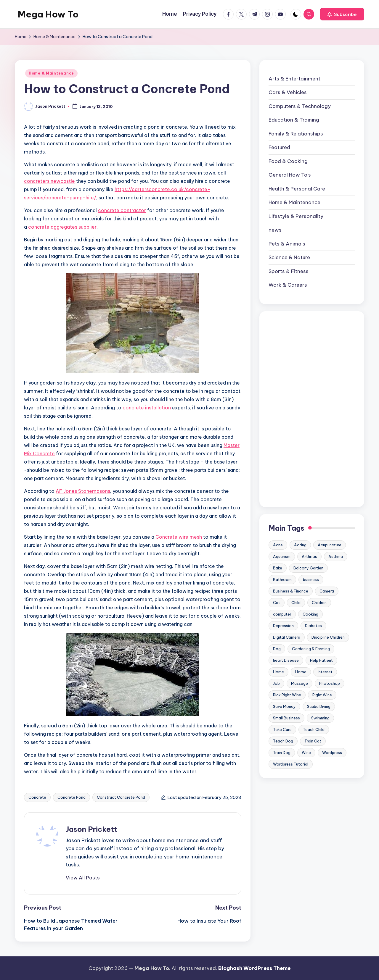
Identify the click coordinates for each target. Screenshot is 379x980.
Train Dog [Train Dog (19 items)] (282, 753)
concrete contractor (122, 210)
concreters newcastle (49, 181)
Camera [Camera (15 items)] (327, 591)
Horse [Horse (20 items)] (301, 672)
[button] (342, 14)
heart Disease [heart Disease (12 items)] (286, 660)
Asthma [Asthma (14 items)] (336, 556)
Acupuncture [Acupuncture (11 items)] (330, 545)
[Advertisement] (312, 409)
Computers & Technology (300, 106)
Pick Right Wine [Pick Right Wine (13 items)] (287, 695)
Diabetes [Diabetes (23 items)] (313, 626)
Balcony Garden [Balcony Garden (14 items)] (308, 568)
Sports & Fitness (289, 271)
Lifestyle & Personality (296, 216)
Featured (279, 147)
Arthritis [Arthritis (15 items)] (309, 556)
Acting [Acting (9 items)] (300, 545)
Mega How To (48, 14)
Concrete (37, 797)
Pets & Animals (287, 244)
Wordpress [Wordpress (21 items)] (332, 753)
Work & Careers (288, 285)
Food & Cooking (288, 161)
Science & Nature (289, 257)
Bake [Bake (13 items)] (278, 568)
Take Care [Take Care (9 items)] (282, 729)
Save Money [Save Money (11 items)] (284, 706)
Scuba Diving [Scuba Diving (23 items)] (319, 706)
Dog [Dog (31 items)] (277, 649)
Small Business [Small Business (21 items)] (286, 718)
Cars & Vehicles (288, 92)
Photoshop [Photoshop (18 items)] (330, 683)
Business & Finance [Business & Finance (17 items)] (291, 591)
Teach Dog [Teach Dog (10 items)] (283, 741)
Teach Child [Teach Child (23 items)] (314, 729)
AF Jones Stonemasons (83, 491)
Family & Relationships (296, 134)
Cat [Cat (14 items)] (277, 603)
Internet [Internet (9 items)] (325, 672)
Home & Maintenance (51, 73)
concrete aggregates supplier (62, 227)
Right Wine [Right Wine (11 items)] (322, 695)
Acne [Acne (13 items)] (278, 545)
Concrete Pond (72, 797)
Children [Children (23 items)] (319, 603)
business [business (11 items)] (311, 579)
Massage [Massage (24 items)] (299, 683)
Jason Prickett (91, 829)
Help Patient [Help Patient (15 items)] (321, 660)
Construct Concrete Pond (121, 797)
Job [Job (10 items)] (276, 683)
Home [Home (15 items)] (278, 672)
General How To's (290, 175)
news (275, 230)
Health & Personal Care (297, 189)
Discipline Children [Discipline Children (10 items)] (328, 637)
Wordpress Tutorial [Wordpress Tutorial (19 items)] (291, 764)
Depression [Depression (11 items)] (283, 626)
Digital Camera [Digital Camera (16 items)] (287, 637)
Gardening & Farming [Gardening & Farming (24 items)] (311, 649)
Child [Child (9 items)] (296, 603)
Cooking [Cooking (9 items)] (310, 614)
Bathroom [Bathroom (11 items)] (282, 579)
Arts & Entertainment (294, 79)
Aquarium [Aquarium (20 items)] (282, 556)
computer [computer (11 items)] (282, 614)
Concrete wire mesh (179, 537)
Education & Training (294, 120)
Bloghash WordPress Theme (254, 968)
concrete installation (147, 408)
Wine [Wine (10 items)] (306, 753)
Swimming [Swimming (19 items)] (320, 718)
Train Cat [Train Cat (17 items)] (313, 741)
